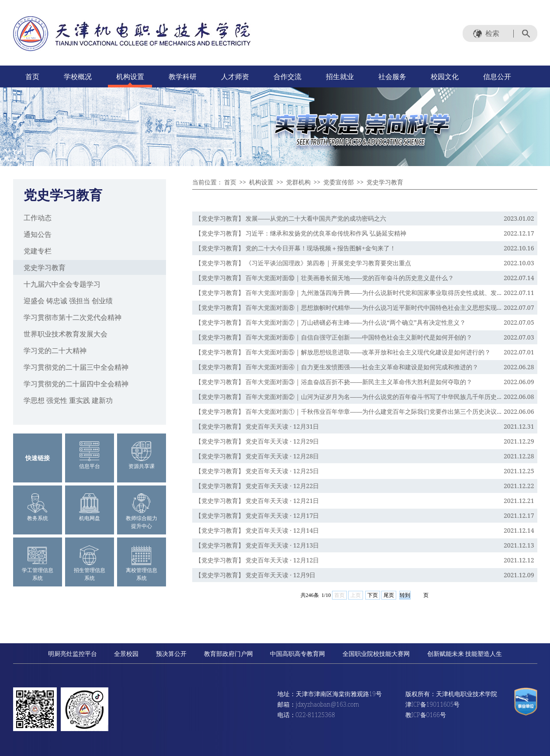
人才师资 (235, 76)
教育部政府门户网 (228, 654)
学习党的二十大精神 (55, 350)
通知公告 (38, 234)
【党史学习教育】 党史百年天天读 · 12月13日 (257, 545)
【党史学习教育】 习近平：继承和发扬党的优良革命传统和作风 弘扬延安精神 (301, 233)
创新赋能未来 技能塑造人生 (465, 654)
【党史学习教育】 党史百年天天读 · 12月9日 (256, 575)
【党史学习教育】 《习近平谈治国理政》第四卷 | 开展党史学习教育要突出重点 (303, 263)
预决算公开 (171, 654)
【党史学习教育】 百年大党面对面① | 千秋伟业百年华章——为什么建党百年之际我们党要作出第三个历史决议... (348, 411)
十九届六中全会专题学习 (62, 284)
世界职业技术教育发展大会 (66, 334)
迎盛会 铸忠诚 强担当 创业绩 (68, 301)
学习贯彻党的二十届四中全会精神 (76, 384)
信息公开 (497, 76)
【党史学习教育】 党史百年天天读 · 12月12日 (257, 560)
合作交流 (287, 76)
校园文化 (445, 76)
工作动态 (38, 218)
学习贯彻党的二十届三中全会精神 (76, 367)
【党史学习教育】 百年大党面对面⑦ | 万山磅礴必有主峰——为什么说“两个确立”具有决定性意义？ (330, 322)
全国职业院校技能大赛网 (376, 654)
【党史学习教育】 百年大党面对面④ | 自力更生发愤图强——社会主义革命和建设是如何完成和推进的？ (337, 367)
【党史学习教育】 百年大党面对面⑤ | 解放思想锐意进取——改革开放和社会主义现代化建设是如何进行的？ (343, 352)
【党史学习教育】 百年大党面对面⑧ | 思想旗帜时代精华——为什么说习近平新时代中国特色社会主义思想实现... (348, 307)
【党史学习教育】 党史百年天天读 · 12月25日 (257, 471)
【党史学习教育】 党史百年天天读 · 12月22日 (257, 486)
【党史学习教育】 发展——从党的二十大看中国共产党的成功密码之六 (291, 218)
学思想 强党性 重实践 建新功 (68, 400)
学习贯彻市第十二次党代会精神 (73, 317)
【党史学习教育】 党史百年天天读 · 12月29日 (257, 441)
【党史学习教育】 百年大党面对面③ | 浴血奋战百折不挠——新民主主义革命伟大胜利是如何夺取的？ (334, 382)
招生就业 (340, 76)
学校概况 (78, 76)
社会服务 (392, 76)
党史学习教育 (45, 267)
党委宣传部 (339, 182)
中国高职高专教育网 (297, 654)
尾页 (389, 595)
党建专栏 (38, 251)
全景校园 (126, 654)
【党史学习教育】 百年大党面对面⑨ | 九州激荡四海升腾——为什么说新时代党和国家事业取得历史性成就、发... (348, 293)
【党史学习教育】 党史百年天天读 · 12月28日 (257, 456)
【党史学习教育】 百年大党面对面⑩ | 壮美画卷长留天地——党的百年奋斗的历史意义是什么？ (325, 278)
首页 (32, 76)
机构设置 (130, 76)
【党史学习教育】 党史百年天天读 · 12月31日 (257, 426)
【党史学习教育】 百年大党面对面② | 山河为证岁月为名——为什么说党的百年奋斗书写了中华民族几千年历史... (348, 397)
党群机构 (298, 182)
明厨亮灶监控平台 (73, 654)
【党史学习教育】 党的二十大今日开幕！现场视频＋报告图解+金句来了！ (296, 248)
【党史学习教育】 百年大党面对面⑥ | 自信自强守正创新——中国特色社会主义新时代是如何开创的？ (334, 337)
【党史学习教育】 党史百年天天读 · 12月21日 (257, 501)
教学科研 (183, 76)
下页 (373, 595)
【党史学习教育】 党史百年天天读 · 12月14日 (257, 530)
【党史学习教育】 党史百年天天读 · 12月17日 (257, 515)
